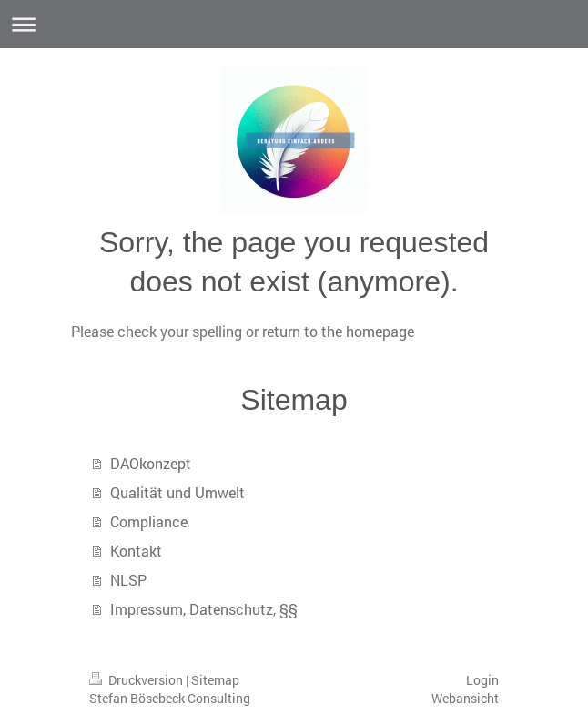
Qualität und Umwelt (177, 492)
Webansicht (465, 698)
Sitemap (215, 680)
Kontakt (136, 551)
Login (482, 680)
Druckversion (137, 680)
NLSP (128, 580)
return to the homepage (338, 331)
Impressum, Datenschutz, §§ (204, 609)
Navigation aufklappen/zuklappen (294, 24)
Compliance (149, 521)
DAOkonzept (151, 463)
